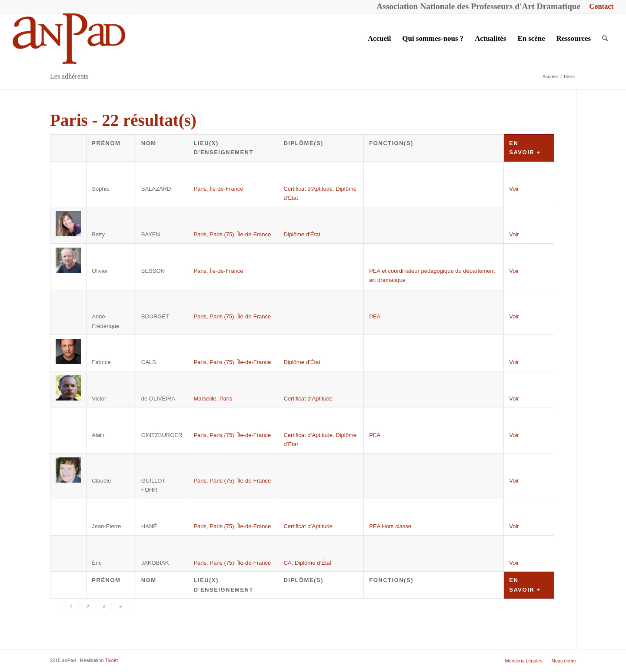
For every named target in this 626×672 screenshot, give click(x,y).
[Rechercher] (605, 39)
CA (287, 563)
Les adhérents (69, 76)
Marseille (205, 399)
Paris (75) (222, 234)
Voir (514, 189)
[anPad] (69, 39)
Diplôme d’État (302, 234)
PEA (375, 316)
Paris (200, 189)
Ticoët (111, 660)
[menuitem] (599, 7)
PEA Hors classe (390, 526)
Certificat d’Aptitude (308, 189)
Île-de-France (226, 189)
